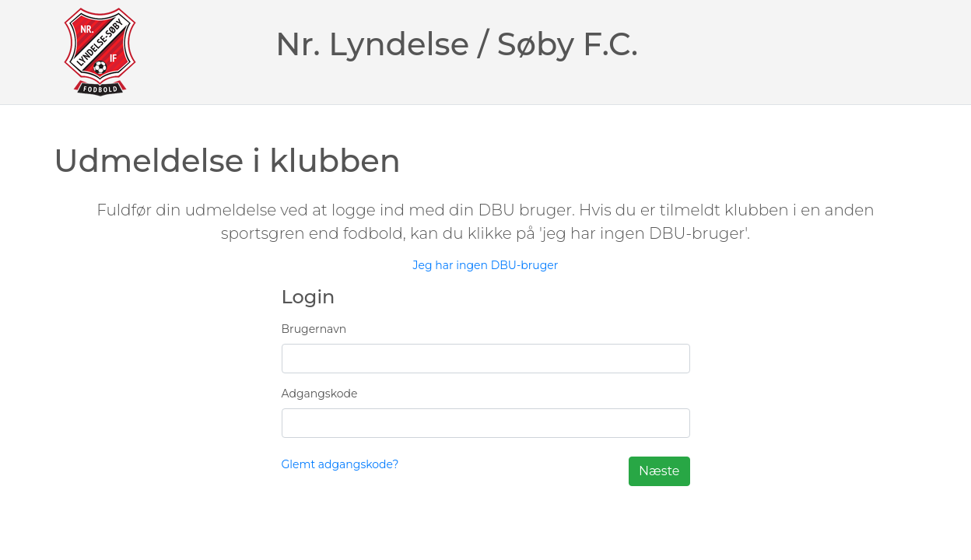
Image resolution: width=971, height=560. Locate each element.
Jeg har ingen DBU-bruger (486, 265)
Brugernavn (314, 329)
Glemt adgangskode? (340, 464)
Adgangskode (320, 394)
